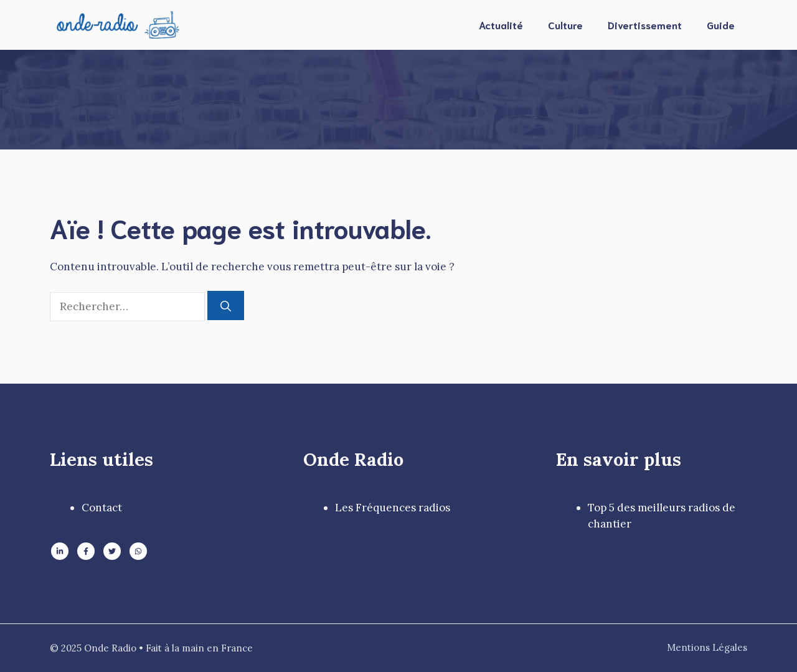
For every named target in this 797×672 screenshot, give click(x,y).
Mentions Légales (707, 647)
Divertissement (645, 25)
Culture (565, 25)
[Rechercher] (226, 306)
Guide (721, 25)
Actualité (501, 25)
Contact (102, 508)
